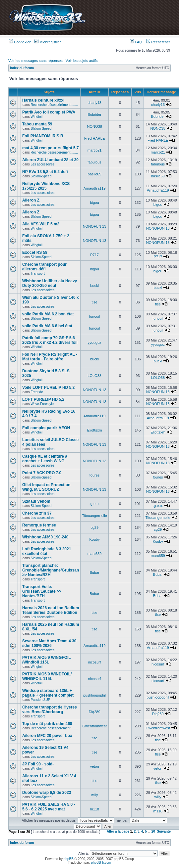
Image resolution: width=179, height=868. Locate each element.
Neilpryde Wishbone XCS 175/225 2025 (46, 186)
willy (95, 795)
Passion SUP (40, 700)
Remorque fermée (39, 525)
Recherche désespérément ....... (54, 105)
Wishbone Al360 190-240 (45, 537)
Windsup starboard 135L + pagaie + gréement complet (48, 693)
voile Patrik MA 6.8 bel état (47, 326)
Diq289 (95, 712)
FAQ (136, 42)
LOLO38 (94, 376)
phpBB (69, 859)
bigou (95, 203)
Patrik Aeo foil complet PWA (49, 112)
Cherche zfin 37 (37, 513)
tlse (95, 302)
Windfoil (36, 117)
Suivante (164, 831)
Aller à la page (118, 831)
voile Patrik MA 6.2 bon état (48, 314)
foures (95, 475)
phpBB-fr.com (101, 863)
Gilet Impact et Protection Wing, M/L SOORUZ (46, 487)
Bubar (94, 572)
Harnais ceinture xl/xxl (43, 100)
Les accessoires (42, 164)
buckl (94, 286)
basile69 (95, 174)
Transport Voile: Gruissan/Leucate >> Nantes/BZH (42, 591)
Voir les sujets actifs (82, 61)
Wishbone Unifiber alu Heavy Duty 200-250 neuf (50, 283)
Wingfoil (36, 228)
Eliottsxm (95, 430)
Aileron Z (31, 200)
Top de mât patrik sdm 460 (47, 724)
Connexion (20, 42)
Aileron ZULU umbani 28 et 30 (50, 160)
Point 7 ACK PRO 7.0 (42, 473)
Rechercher (158, 42)
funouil (94, 316)
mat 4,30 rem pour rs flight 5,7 (51, 148)
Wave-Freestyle (42, 404)
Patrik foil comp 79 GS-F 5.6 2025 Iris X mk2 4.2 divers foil (50, 340)
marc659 (95, 554)
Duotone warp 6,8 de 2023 (47, 793)
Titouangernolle (94, 516)
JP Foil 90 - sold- (38, 764)
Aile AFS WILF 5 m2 (41, 224)
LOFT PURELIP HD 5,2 (43, 399)
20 (153, 831)
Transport (37, 274)
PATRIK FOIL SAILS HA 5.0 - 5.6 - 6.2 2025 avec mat (49, 807)
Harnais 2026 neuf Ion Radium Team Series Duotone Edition (51, 610)
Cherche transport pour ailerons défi (44, 267)
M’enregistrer (48, 42)
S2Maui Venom (36, 501)
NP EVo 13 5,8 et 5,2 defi (45, 172)
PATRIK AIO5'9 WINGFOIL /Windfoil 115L (46, 660)
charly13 (94, 103)
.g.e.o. (95, 504)
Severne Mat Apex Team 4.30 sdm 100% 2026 (49, 643)
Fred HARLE (94, 138)
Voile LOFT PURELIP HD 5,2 (48, 388)
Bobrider (94, 114)
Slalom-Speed (41, 129)
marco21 (95, 150)
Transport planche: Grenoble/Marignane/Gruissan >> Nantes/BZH (51, 570)
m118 (94, 809)
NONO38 (94, 126)
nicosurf (95, 662)
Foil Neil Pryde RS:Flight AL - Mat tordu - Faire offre (50, 357)
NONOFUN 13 (95, 226)
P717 (94, 255)
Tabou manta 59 (37, 124)
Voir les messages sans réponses (35, 61)
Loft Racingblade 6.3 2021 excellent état (47, 551)
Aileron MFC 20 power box (47, 736)
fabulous (94, 162)
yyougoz (95, 343)
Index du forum (22, 68)
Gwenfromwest (94, 726)
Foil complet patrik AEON (46, 428)
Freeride (37, 392)
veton (95, 766)
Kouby (94, 539)
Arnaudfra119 (95, 188)
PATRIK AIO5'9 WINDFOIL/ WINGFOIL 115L (47, 676)
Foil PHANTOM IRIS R (43, 136)
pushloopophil (94, 695)
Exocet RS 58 (35, 252)
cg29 (94, 527)
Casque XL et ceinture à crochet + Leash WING (45, 459)
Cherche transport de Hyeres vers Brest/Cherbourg (50, 709)
